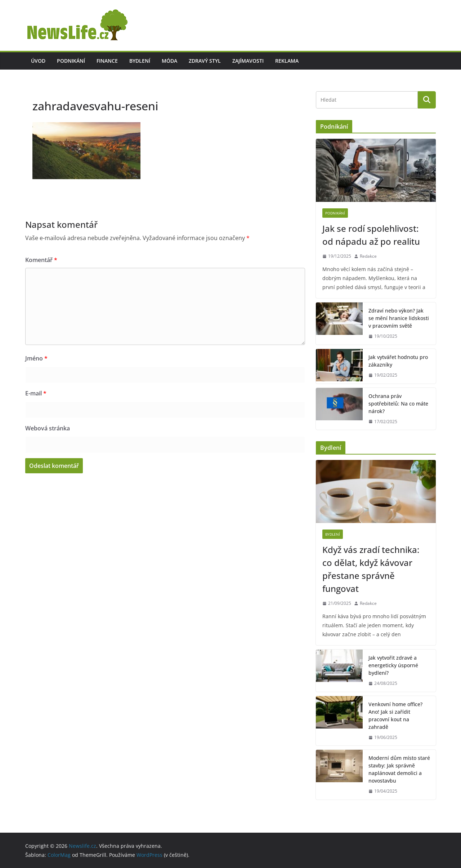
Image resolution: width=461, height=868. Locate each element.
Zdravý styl (205, 61)
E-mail (36, 393)
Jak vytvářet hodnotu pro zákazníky (398, 361)
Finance (107, 61)
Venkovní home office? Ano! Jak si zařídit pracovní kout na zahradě (395, 716)
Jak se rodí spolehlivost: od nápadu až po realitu (371, 235)
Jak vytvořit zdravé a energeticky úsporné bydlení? (393, 665)
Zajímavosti (248, 61)
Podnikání (71, 61)
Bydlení (140, 61)
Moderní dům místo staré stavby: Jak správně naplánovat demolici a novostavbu (399, 769)
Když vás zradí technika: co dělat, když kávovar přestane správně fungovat (371, 569)
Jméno (36, 358)
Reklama (287, 61)
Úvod (38, 61)
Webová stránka (48, 428)
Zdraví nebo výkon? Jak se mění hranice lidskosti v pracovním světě (399, 318)
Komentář (41, 260)
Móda (169, 61)
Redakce (368, 256)
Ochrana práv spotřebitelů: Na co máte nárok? (398, 404)
